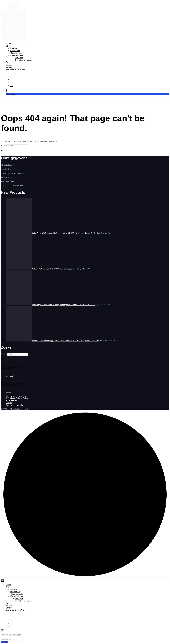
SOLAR (8, 392)
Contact (9, 67)
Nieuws (9, 65)
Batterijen (19, 58)
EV (7, 62)
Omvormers (15, 51)
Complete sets (16, 53)
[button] (6, 90)
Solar (8, 46)
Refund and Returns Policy (17, 398)
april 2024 (10, 376)
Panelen (14, 48)
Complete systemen (23, 60)
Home (8, 44)
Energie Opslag (17, 55)
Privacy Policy (11, 400)
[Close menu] (2, 580)
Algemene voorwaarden (16, 396)
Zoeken (4, 146)
